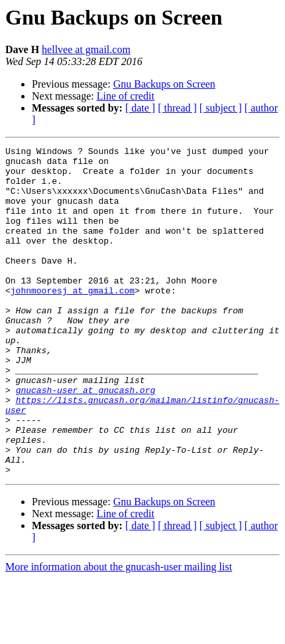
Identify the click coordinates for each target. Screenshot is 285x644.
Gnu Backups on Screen (164, 84)
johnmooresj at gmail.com (73, 320)
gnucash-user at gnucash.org (86, 440)
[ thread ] (177, 108)
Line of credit (126, 96)
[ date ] (140, 108)
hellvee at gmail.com (86, 49)
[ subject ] (221, 108)
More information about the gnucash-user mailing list (119, 632)
